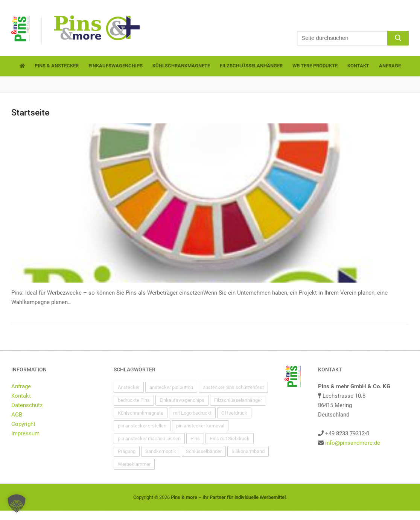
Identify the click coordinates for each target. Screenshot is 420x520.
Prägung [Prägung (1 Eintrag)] (127, 451)
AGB (17, 415)
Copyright (23, 424)
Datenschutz (27, 405)
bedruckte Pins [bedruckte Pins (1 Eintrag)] (134, 400)
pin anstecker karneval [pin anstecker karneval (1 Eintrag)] (200, 426)
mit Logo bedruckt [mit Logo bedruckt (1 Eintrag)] (192, 413)
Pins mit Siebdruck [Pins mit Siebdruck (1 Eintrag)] (230, 439)
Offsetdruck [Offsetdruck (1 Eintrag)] (234, 413)
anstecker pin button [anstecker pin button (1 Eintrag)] (171, 387)
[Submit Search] (398, 38)
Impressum (25, 433)
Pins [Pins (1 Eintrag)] (195, 439)
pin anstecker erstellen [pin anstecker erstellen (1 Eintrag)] (142, 426)
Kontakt (21, 396)
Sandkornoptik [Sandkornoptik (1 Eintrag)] (161, 451)
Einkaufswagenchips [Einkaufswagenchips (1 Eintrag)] (182, 400)
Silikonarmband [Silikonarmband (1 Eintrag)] (248, 451)
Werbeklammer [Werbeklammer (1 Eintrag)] (134, 464)
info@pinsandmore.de (353, 443)
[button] (17, 503)
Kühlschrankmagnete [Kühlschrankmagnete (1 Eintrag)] (141, 413)
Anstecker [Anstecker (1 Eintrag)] (129, 387)
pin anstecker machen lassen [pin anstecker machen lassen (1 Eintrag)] (149, 439)
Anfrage (21, 386)
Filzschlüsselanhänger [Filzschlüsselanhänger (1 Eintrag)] (238, 400)
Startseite (30, 113)
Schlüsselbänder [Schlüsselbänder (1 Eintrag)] (204, 451)
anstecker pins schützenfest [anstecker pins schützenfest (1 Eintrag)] (233, 387)
